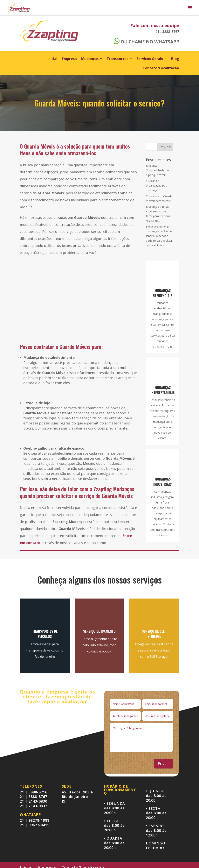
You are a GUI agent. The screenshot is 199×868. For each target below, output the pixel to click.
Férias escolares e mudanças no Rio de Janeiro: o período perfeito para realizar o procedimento (159, 236)
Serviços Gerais (150, 59)
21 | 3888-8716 (34, 792)
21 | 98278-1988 (35, 820)
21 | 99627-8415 (35, 825)
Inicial (52, 59)
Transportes (117, 59)
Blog (175, 59)
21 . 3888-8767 (167, 32)
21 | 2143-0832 (34, 806)
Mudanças (90, 59)
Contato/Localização (161, 68)
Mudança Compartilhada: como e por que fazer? (160, 170)
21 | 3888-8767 (34, 797)
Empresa (69, 59)
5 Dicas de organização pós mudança (156, 185)
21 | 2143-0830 (34, 801)
